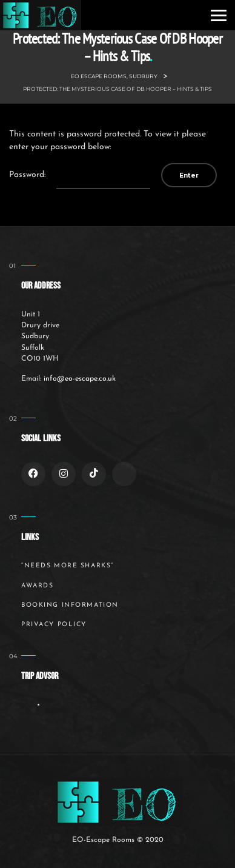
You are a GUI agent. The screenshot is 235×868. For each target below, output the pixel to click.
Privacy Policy (54, 625)
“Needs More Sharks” (68, 566)
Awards (37, 586)
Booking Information (70, 605)
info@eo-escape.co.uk (80, 379)
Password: (80, 175)
